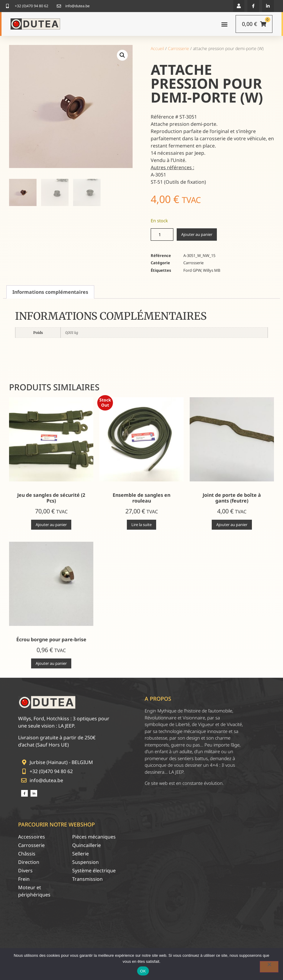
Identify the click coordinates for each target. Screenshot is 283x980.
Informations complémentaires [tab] (50, 292)
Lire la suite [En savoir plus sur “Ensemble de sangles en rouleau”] (141, 525)
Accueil (157, 48)
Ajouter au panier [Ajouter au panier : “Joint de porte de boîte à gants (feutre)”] (232, 525)
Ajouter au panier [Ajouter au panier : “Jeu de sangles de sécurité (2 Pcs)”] (51, 525)
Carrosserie (178, 48)
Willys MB (212, 270)
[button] (239, 6)
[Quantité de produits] (162, 235)
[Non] (269, 967)
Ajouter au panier (197, 234)
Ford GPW (192, 270)
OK (143, 971)
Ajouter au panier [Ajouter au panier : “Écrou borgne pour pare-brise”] (51, 663)
